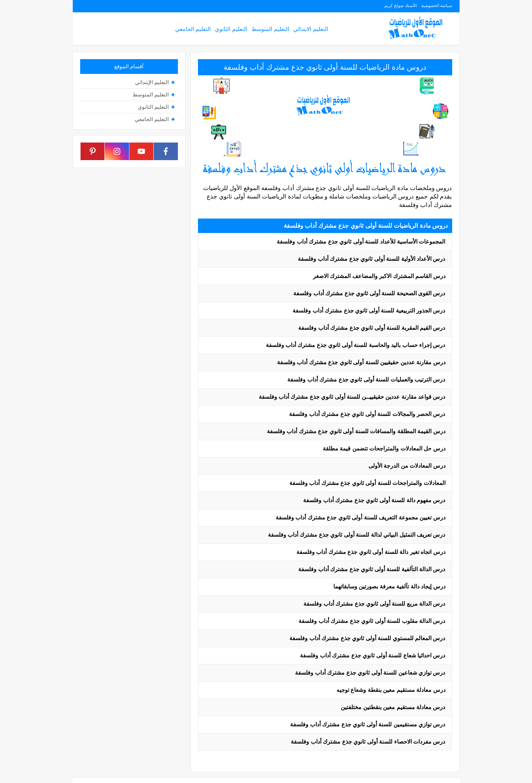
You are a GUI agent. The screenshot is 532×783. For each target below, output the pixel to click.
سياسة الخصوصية (437, 6)
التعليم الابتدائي (310, 29)
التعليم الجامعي (193, 29)
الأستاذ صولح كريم (400, 6)
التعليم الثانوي (231, 29)
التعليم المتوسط (270, 29)
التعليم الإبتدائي (152, 82)
